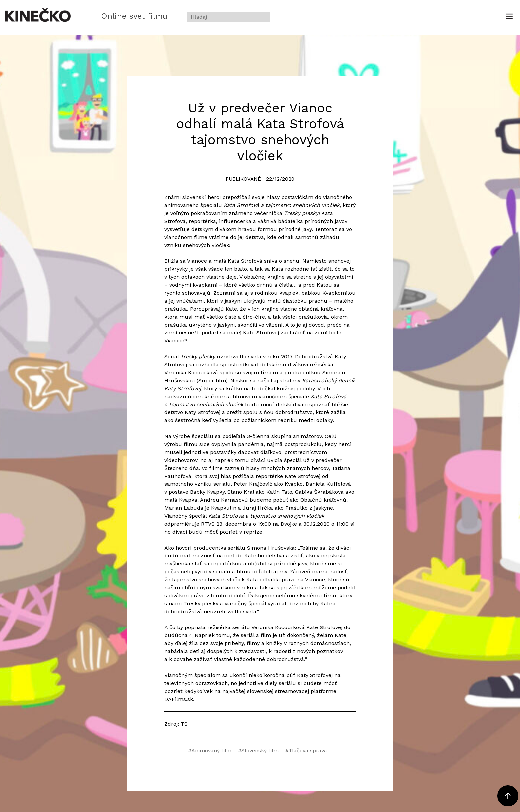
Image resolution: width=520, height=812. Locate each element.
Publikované (243, 179)
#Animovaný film (210, 750)
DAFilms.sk (179, 699)
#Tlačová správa (306, 750)
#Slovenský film (258, 750)
